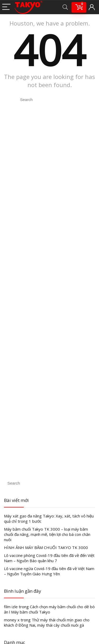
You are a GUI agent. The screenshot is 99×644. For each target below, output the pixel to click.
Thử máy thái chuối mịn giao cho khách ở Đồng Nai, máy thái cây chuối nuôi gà (47, 622)
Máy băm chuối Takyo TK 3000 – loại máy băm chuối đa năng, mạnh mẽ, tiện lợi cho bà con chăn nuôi (47, 534)
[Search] (65, 7)
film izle (11, 607)
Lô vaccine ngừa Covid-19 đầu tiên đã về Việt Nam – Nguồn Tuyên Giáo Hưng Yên (49, 571)
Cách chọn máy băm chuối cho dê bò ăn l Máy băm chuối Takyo (49, 609)
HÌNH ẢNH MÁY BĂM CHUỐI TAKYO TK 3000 (46, 547)
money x (12, 620)
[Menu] (6, 7)
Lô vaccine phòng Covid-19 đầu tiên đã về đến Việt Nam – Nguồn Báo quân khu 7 (49, 558)
